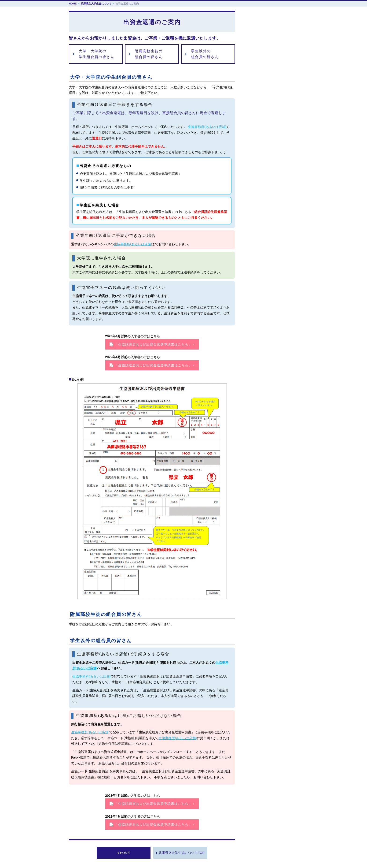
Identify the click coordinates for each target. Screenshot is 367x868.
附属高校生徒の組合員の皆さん (149, 54)
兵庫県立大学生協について (96, 4)
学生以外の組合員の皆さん (205, 54)
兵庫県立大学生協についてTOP (182, 853)
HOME (73, 4)
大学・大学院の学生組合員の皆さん (97, 54)
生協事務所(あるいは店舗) (207, 127)
